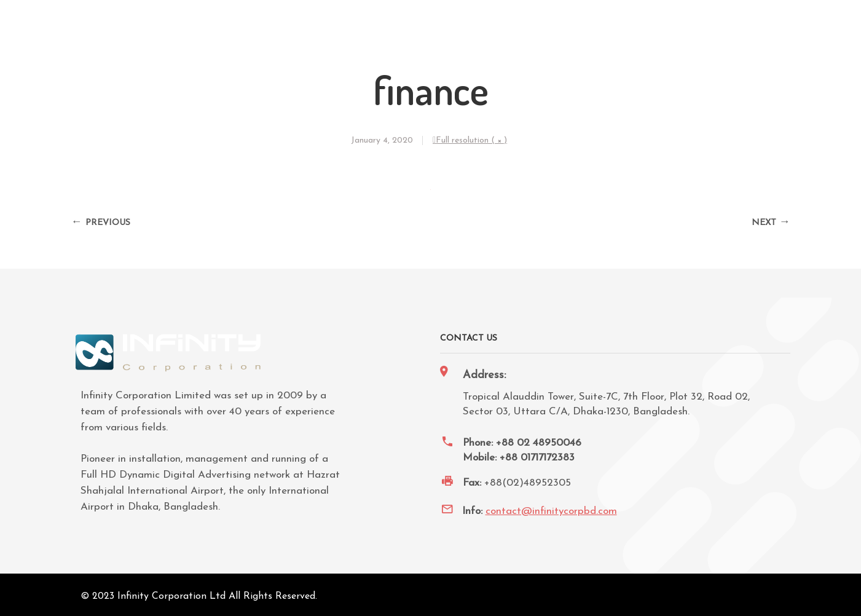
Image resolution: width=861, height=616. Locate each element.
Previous (108, 223)
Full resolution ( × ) (471, 140)
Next (764, 223)
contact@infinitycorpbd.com (551, 511)
